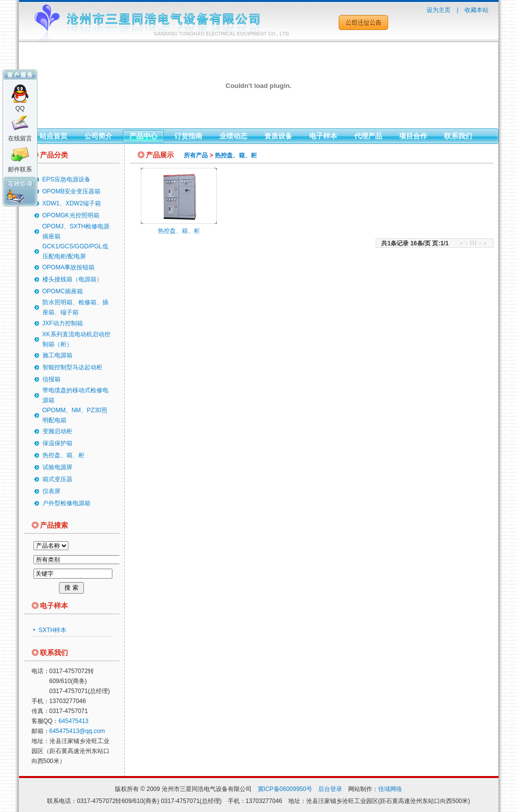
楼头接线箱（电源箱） (72, 279)
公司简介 (98, 136)
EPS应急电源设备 (66, 179)
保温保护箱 (57, 443)
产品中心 (143, 136)
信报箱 (51, 379)
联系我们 (458, 136)
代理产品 (368, 136)
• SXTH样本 (49, 630)
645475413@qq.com (77, 731)
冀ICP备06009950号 (285, 789)
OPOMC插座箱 (63, 291)
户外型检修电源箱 (66, 503)
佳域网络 (390, 789)
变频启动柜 (57, 431)
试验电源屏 (57, 467)
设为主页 (439, 10)
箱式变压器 (57, 479)
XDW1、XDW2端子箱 (72, 203)
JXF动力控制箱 (63, 323)
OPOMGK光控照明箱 (71, 215)
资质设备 (278, 136)
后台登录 (330, 789)
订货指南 (188, 136)
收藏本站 (477, 10)
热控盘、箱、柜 (63, 455)
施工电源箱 (57, 355)
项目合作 (413, 136)
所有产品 (196, 155)
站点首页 (53, 136)
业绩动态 (233, 136)
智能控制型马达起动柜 (72, 367)
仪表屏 (51, 491)
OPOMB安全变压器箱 (72, 191)
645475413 (73, 721)
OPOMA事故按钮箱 (69, 267)
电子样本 (323, 136)
